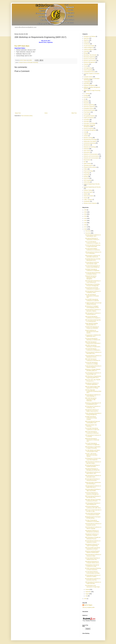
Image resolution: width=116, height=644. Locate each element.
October (87, 590)
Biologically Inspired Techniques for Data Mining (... (93, 517)
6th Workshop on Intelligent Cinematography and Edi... (92, 307)
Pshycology (87, 173)
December (88, 231)
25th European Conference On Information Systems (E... (93, 256)
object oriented (87, 164)
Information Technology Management (89, 126)
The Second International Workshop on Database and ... (93, 339)
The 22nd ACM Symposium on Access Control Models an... (93, 266)
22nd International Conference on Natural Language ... (93, 528)
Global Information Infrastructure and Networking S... (93, 483)
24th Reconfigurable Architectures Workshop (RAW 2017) (93, 391)
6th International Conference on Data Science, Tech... (93, 473)
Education (86, 103)
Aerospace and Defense (90, 36)
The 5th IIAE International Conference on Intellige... (92, 363)
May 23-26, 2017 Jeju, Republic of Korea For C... (93, 380)
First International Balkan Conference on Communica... (93, 249)
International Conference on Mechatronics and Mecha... (92, 531)
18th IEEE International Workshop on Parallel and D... (93, 346)
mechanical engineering (90, 143)
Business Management (89, 62)
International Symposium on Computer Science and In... (92, 562)
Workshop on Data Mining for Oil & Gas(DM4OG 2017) (93, 404)
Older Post (74, 113)
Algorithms (86, 40)
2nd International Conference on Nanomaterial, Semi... (93, 236)
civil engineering (88, 68)
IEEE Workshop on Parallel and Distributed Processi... (93, 538)
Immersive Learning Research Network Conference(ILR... (92, 552)
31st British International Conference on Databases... (93, 270)
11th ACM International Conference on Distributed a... (93, 349)
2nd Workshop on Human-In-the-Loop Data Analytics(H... (93, 459)
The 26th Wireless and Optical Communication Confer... (92, 451)
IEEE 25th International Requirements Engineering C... (93, 343)
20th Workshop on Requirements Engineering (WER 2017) (93, 377)
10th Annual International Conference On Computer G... (93, 317)
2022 (85, 218)
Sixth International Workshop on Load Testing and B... (93, 281)
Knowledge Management (90, 130)
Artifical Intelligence (89, 48)
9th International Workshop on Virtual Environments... (92, 480)
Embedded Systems (89, 109)
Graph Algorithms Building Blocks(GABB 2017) (91, 324)
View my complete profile (89, 607)
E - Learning (87, 94)
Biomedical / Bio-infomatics (90, 55)
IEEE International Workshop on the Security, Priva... (93, 497)
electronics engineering (89, 107)
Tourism (86, 198)
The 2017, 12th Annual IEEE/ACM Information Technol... (91, 455)
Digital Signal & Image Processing (92, 90)
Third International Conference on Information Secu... (93, 353)
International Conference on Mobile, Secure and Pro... (92, 410)
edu (85, 99)
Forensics (86, 114)
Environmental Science (89, 110)
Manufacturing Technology (90, 139)
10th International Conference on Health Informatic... (93, 583)
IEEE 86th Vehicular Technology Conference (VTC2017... (93, 500)
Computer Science (88, 77)
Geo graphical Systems (89, 116)
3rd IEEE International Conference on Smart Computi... (91, 418)
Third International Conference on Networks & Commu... (93, 356)
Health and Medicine (89, 118)
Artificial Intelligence (89, 49)
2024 (85, 214)
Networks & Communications (91, 154)
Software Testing (88, 190)
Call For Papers (88, 605)
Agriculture (86, 38)
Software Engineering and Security (92, 187)
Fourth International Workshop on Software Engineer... (93, 367)
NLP (85, 162)
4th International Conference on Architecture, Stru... (93, 407)
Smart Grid (86, 178)
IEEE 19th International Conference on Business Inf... (93, 360)
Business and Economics (90, 61)
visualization (87, 201)
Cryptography (87, 82)
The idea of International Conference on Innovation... (92, 521)
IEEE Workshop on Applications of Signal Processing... (93, 447)
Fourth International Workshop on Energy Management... (93, 414)
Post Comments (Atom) (27, 116)
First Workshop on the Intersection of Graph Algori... (93, 586)
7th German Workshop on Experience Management (92, 493)
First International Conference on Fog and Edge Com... (93, 374)
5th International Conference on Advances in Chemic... (93, 542)
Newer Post (18, 113)
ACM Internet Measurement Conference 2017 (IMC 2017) (93, 507)
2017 (85, 227)
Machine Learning (88, 138)
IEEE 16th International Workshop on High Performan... (91, 399)
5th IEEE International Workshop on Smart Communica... (93, 569)
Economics (87, 97)
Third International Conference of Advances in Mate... (93, 555)
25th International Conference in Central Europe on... (93, 314)
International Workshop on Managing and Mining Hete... (93, 469)
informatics (86, 121)
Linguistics (86, 134)
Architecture (87, 44)
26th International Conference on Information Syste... (93, 476)
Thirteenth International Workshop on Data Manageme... (91, 277)
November (88, 233)
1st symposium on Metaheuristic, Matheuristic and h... (93, 336)
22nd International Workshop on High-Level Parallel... (93, 490)
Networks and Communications (91, 156)
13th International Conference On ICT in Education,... (93, 253)
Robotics (86, 177)
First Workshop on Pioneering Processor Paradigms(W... (92, 285)
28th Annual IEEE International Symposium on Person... (93, 548)
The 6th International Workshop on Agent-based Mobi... (93, 246)
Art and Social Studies (89, 46)
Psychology (87, 175)
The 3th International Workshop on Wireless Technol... (93, 273)
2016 (85, 229)
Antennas (86, 42)
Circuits (86, 66)
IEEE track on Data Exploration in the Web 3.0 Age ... (93, 511)
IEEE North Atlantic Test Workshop (91, 426)
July (87, 596)
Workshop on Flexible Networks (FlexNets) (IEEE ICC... (93, 370)
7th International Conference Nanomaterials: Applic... (92, 263)
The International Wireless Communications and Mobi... (93, 572)
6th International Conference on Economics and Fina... (93, 579)
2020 (85, 223)
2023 (85, 216)
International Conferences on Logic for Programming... (92, 545)
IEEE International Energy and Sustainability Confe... (92, 422)
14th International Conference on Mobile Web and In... (93, 487)
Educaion (86, 101)
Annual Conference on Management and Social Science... (92, 332)
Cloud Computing (88, 70)
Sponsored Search (88, 192)
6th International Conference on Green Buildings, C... (93, 395)
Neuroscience (87, 160)
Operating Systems (88, 165)
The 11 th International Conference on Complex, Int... (93, 242)
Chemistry (86, 64)
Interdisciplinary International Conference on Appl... (92, 566)
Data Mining (87, 84)
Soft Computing (88, 180)
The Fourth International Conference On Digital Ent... (93, 444)
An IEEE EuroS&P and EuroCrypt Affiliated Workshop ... (93, 303)
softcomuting (87, 182)
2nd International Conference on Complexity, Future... (93, 292)
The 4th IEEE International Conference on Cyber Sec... (93, 429)
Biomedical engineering (90, 57)
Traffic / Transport (88, 200)
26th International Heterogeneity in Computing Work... (93, 321)
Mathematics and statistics (90, 141)
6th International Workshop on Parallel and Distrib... (92, 466)
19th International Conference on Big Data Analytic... (93, 462)
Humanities (87, 120)
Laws (85, 132)
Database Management (90, 85)
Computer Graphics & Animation (92, 74)
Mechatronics (87, 145)
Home (46, 113)
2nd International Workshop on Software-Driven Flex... (93, 559)
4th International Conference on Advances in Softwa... (93, 576)
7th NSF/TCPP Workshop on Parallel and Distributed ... (92, 328)
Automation (87, 51)
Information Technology (89, 123)
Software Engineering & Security (92, 184)
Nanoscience (87, 152)
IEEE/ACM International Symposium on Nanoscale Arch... (92, 440)
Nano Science (87, 151)
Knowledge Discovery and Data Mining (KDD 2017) (93, 260)
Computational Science (89, 72)
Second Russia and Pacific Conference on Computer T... (93, 288)
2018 (85, 225)
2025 (85, 212)
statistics (86, 194)
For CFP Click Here (22, 46)
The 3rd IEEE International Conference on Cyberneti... (92, 300)
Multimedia (86, 149)
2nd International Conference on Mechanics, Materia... (93, 310)
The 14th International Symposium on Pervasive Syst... (92, 296)
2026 (85, 210)
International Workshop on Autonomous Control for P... (92, 239)
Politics (86, 169)
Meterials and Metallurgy (90, 147)
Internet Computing (88, 128)
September (88, 592)
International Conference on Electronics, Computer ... (92, 535)
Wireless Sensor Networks (90, 203)
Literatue (86, 136)
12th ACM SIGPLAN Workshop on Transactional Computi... (93, 514)
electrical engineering (89, 105)
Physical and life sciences (90, 167)
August (87, 594)
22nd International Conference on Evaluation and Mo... (93, 524)
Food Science (87, 112)
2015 (85, 599)
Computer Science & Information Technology (28, 62)
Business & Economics (89, 59)
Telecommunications (89, 196)
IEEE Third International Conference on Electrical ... (92, 432)
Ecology (86, 95)
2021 (85, 221)
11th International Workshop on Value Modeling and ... (93, 504)
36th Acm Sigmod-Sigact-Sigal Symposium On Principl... (92, 387)
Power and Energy (88, 171)
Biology (86, 53)
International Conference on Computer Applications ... (92, 384)
